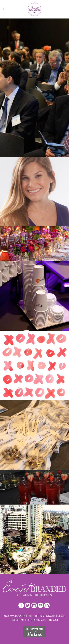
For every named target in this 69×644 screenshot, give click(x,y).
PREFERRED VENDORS (41, 616)
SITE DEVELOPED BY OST (43, 620)
